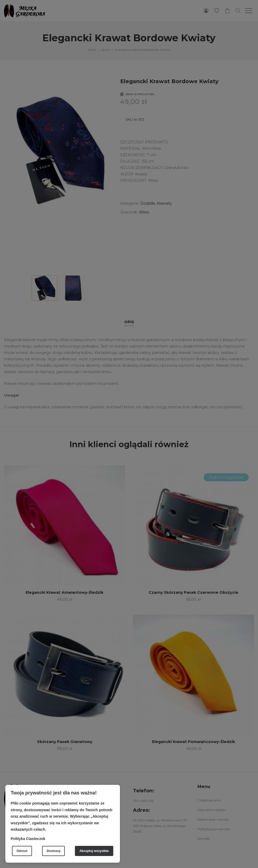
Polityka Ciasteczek (28, 839)
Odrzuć (22, 851)
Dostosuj (53, 851)
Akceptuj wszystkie (94, 851)
